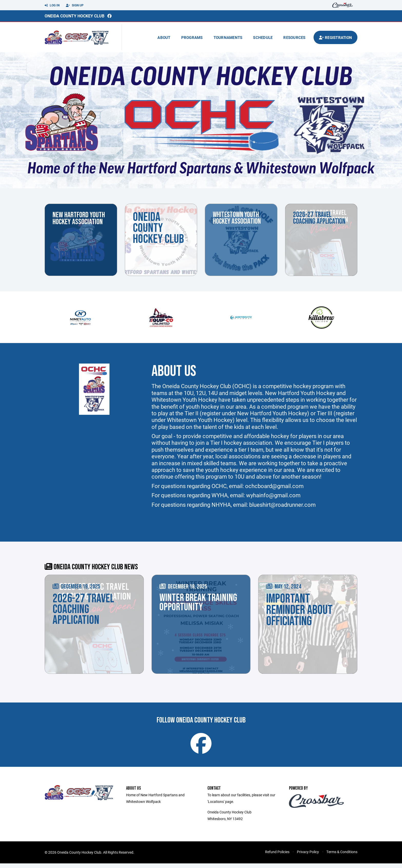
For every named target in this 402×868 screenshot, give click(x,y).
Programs (192, 37)
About (164, 37)
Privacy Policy (308, 856)
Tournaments (228, 37)
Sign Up (75, 5)
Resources (294, 37)
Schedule (263, 37)
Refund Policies (277, 856)
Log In (52, 5)
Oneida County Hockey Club (74, 16)
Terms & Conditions (342, 856)
